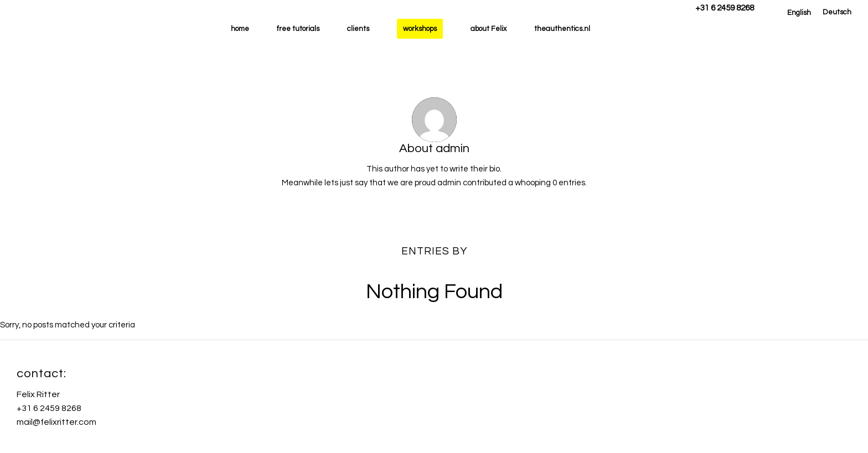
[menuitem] (799, 13)
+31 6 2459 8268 (725, 8)
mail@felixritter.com (56, 422)
